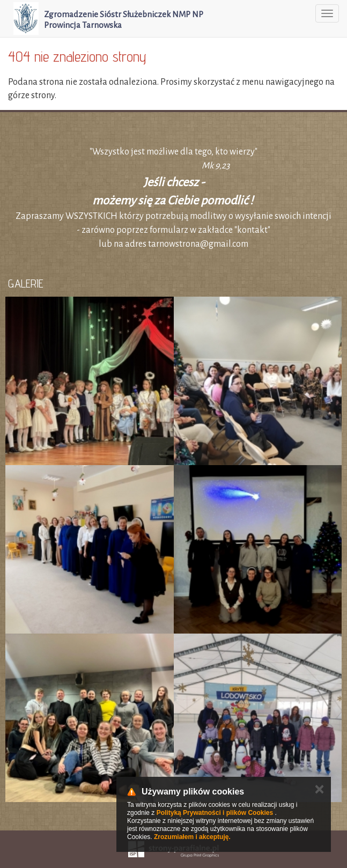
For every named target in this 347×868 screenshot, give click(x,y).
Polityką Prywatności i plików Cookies (215, 813)
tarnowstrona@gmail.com (198, 244)
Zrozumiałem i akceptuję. (192, 837)
